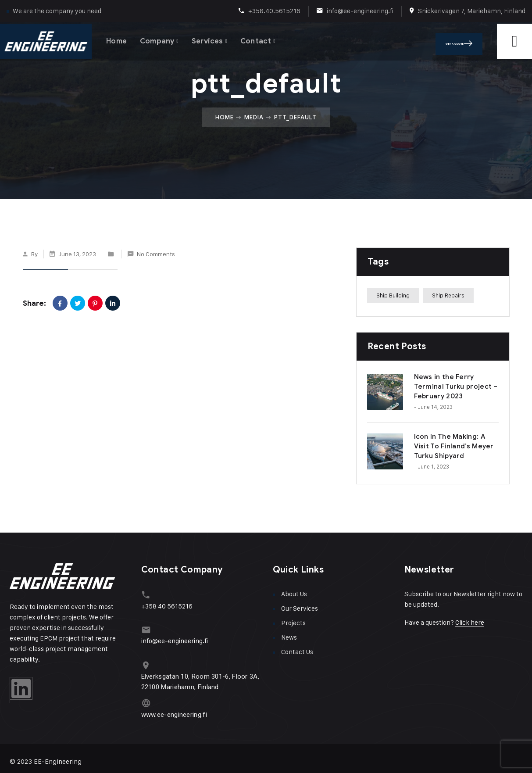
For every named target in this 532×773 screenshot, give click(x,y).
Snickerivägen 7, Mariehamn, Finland (472, 11)
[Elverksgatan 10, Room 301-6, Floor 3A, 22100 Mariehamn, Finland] (145, 662)
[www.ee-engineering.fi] (145, 698)
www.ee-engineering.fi (174, 709)
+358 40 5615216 (167, 604)
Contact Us (297, 652)
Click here (470, 622)
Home (117, 39)
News (289, 637)
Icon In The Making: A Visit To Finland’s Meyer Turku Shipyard (454, 446)
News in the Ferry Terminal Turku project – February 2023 (456, 386)
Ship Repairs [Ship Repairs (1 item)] (448, 295)
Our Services (300, 608)
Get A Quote (471, 39)
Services (212, 39)
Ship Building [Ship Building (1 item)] (393, 295)
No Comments (156, 254)
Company (160, 39)
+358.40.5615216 (274, 11)
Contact (262, 39)
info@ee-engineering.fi (360, 11)
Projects (293, 623)
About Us (294, 594)
